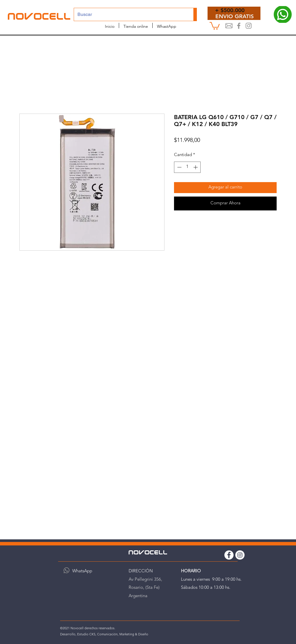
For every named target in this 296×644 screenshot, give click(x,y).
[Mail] (229, 26)
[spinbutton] (187, 167)
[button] (215, 25)
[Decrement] (179, 167)
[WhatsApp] (66, 570)
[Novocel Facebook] (239, 26)
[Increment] (196, 167)
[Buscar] (129, 14)
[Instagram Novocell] (249, 26)
